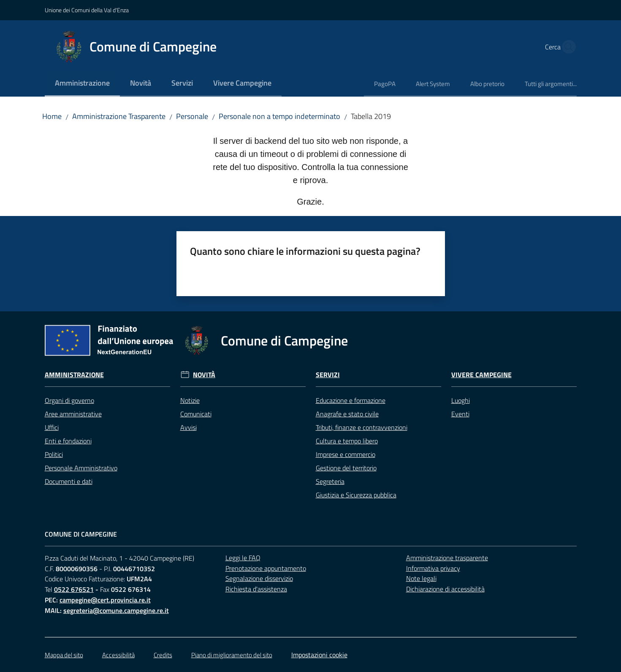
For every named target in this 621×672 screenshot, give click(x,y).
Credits (163, 655)
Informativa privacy (433, 568)
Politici (54, 454)
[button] (567, 47)
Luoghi (461, 400)
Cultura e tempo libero (347, 441)
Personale (192, 116)
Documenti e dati (69, 481)
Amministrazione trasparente (447, 558)
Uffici (52, 427)
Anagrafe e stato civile (347, 414)
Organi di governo (69, 400)
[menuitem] (82, 84)
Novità (204, 375)
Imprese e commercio (346, 454)
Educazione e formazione (351, 400)
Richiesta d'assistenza (256, 589)
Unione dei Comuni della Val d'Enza (87, 10)
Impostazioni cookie (319, 655)
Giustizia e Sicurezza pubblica (356, 495)
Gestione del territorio (346, 468)
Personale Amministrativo (81, 468)
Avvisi (188, 427)
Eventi (460, 414)
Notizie (190, 400)
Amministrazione (74, 375)
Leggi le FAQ (243, 558)
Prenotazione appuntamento (266, 568)
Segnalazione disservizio (259, 578)
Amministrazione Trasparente (119, 116)
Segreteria (330, 481)
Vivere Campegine (481, 375)
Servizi (328, 375)
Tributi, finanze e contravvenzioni (362, 427)
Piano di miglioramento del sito (232, 655)
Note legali (421, 578)
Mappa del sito (64, 655)
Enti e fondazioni (68, 441)
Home (52, 116)
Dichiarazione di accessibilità (445, 589)
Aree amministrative (73, 414)
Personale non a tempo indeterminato (279, 116)
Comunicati (196, 414)
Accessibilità (118, 655)
